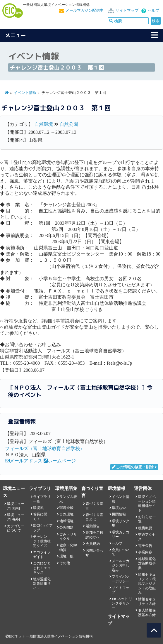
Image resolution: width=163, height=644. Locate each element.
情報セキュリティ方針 (147, 601)
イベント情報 (25, 93)
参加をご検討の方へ (94, 535)
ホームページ (60, 461)
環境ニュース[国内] (16, 506)
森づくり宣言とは (94, 517)
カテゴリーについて (16, 528)
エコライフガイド (42, 554)
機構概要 (145, 528)
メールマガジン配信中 (85, 11)
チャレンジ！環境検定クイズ (42, 541)
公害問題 (66, 528)
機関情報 (119, 514)
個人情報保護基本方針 (147, 612)
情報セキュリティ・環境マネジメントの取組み (147, 584)
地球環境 (66, 521)
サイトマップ (127, 11)
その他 (65, 563)
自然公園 (69, 124)
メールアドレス (24, 461)
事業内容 (145, 552)
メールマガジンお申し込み (121, 566)
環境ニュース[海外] (16, 517)
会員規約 (93, 544)
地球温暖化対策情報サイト (42, 584)
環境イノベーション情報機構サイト (147, 503)
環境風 (38, 508)
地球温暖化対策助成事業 (147, 563)
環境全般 (66, 508)
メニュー (16, 35)
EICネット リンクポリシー (122, 603)
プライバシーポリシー (121, 579)
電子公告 (145, 546)
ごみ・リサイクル (68, 536)
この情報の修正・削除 (133, 467)
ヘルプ (153, 11)
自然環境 (44, 124)
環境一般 (66, 556)
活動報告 (93, 526)
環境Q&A (119, 508)
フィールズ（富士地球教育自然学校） (45, 448)
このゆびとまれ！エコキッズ (42, 568)
